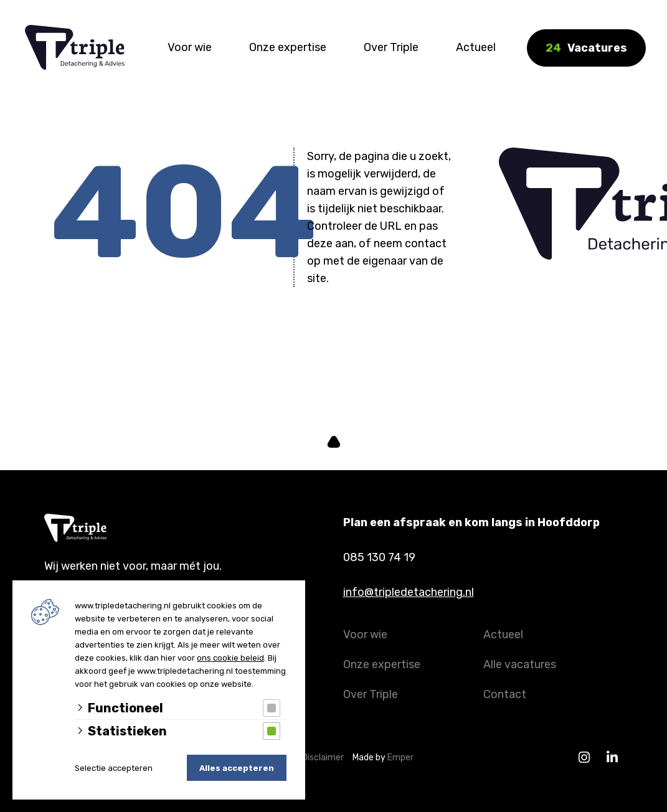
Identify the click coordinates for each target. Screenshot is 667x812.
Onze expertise (288, 47)
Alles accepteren (237, 768)
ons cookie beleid (230, 658)
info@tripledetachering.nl (409, 592)
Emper (400, 758)
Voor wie (190, 47)
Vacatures (586, 48)
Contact (505, 694)
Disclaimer (326, 758)
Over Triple (391, 47)
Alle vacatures (520, 664)
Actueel (476, 47)
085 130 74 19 (379, 557)
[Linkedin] (613, 758)
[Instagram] (584, 758)
